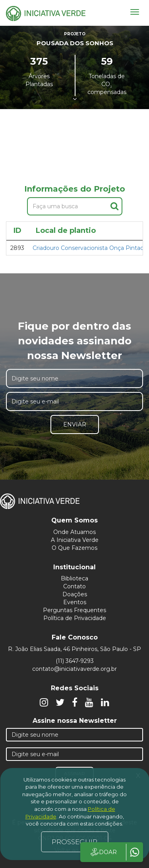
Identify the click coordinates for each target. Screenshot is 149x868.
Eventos (75, 602)
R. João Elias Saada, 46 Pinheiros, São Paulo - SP (74, 649)
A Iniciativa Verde (75, 540)
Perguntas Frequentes (74, 610)
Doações (75, 594)
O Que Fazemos (74, 548)
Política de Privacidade (75, 618)
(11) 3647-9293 (75, 661)
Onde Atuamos (74, 532)
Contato (74, 586)
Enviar (75, 424)
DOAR (103, 852)
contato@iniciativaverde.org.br (74, 669)
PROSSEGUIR (74, 842)
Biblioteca (74, 578)
